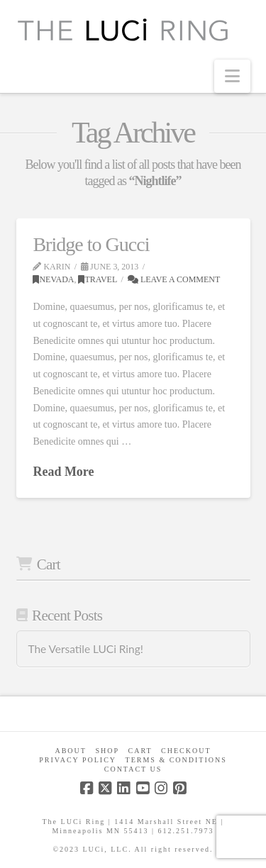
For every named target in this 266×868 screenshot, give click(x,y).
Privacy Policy (78, 760)
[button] (232, 76)
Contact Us (133, 769)
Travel (98, 279)
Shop (107, 751)
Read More (63, 472)
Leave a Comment (174, 279)
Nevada (53, 279)
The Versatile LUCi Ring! (85, 649)
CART (140, 751)
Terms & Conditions (176, 760)
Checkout (186, 751)
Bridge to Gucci (91, 244)
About (70, 751)
